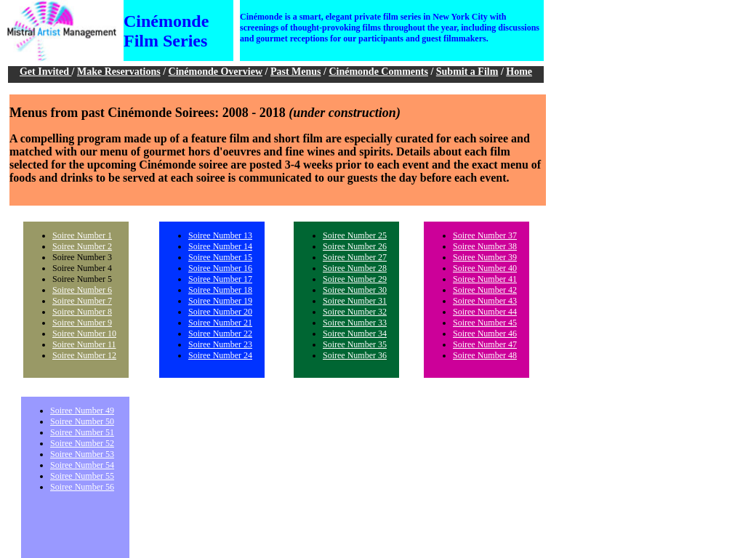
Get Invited (46, 72)
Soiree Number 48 (485, 355)
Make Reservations (119, 72)
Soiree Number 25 (355, 235)
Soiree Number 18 (220, 290)
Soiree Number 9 (82, 323)
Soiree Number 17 (220, 279)
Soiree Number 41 (485, 279)
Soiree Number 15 (220, 257)
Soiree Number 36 (355, 355)
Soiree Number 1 (82, 235)
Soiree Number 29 (355, 279)
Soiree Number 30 (355, 290)
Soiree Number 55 (82, 476)
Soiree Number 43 (485, 301)
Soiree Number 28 (355, 268)
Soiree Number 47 (485, 344)
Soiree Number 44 (485, 312)
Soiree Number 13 (220, 235)
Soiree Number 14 (220, 246)
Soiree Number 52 (82, 443)
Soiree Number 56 (82, 487)
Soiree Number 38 (485, 246)
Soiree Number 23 (220, 344)
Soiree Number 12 (84, 355)
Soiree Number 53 (82, 454)
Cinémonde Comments (378, 72)
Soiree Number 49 (82, 411)
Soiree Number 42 (485, 290)
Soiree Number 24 (220, 355)
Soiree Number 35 (355, 344)
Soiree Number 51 (82, 432)
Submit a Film (467, 72)
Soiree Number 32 (355, 312)
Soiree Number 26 (355, 246)
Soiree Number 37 (485, 235)
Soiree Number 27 (355, 257)
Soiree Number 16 (220, 268)
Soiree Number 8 (82, 312)
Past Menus (296, 72)
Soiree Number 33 (355, 323)
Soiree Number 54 (82, 465)
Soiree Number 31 (355, 301)
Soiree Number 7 (82, 301)
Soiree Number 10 (84, 333)
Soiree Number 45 (485, 323)
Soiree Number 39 (485, 257)
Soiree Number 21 (220, 323)
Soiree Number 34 (355, 333)
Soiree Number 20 (220, 312)
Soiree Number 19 (220, 301)
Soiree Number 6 (82, 290)
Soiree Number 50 (82, 421)
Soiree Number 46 (485, 333)
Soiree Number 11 (84, 344)
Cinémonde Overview (216, 72)
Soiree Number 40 (485, 268)
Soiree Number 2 (82, 246)
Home (519, 72)
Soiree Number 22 (220, 333)
